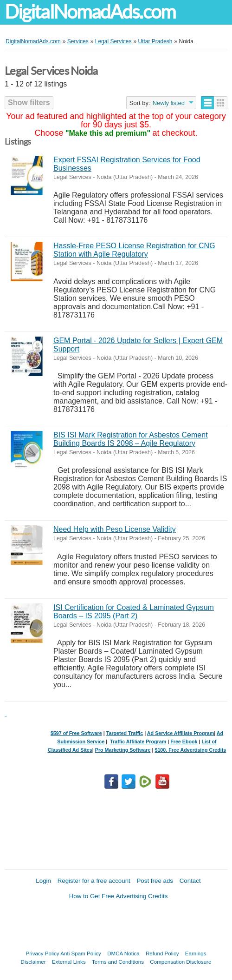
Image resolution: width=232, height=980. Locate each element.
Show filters (29, 103)
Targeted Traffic (125, 733)
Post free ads (155, 881)
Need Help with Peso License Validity (115, 529)
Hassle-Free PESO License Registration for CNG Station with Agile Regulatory (134, 250)
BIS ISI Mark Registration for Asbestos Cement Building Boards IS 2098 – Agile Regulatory (131, 439)
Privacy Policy (43, 953)
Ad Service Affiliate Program (180, 733)
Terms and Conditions (118, 962)
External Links (69, 962)
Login (43, 881)
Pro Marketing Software (123, 750)
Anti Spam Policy (81, 953)
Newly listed (169, 103)
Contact (190, 881)
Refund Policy (162, 953)
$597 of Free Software (76, 733)
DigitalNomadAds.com (90, 12)
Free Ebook (184, 742)
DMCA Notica (123, 953)
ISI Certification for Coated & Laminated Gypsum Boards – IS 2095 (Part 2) (134, 612)
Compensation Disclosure (180, 962)
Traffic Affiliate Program (138, 742)
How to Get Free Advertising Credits (119, 896)
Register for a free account (94, 881)
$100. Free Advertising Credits (190, 750)
